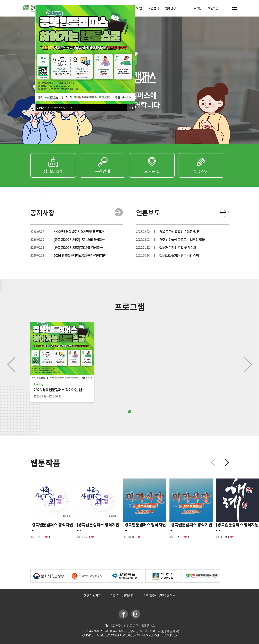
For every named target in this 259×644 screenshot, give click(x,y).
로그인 (198, 8)
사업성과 (154, 8)
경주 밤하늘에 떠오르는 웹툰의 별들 (182, 240)
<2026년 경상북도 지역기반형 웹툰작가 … (81, 232)
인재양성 (171, 8)
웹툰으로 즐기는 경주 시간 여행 (179, 256)
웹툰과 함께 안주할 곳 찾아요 (178, 248)
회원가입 (213, 8)
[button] (130, 412)
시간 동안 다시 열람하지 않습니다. (55, 108)
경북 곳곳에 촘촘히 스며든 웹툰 (179, 232)
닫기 (131, 108)
